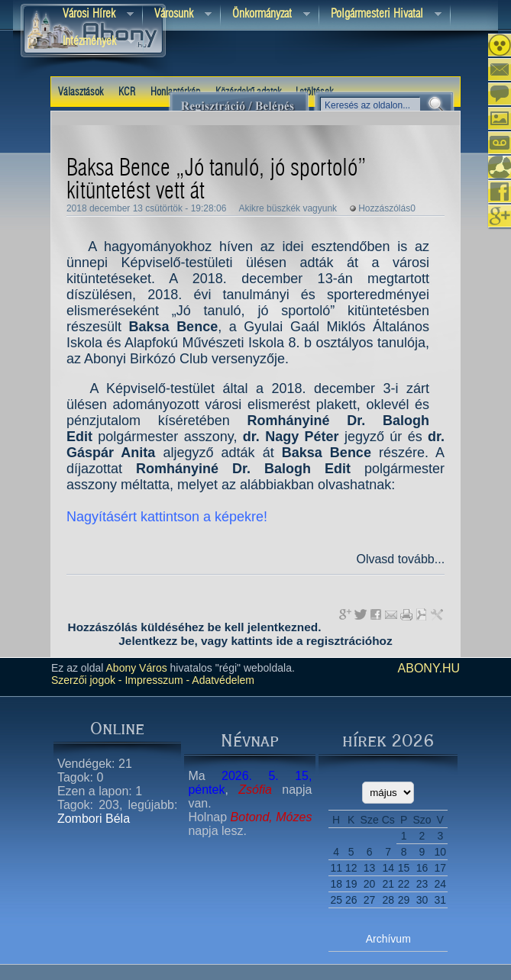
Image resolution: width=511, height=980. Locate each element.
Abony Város (137, 668)
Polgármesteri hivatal (380, 15)
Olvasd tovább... (400, 559)
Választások (81, 92)
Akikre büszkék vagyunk (288, 208)
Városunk (177, 15)
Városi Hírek (92, 15)
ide (284, 641)
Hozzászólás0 (387, 208)
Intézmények (93, 42)
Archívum (388, 939)
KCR (127, 92)
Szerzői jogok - (87, 680)
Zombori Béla (94, 819)
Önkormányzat (265, 15)
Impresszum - (156, 680)
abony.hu (429, 668)
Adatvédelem (222, 680)
